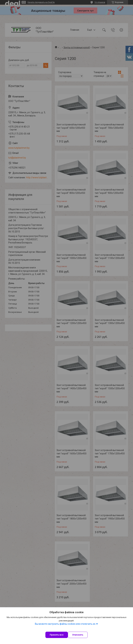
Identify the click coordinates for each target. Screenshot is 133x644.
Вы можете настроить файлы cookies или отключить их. (65, 624)
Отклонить (78, 635)
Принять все (57, 635)
